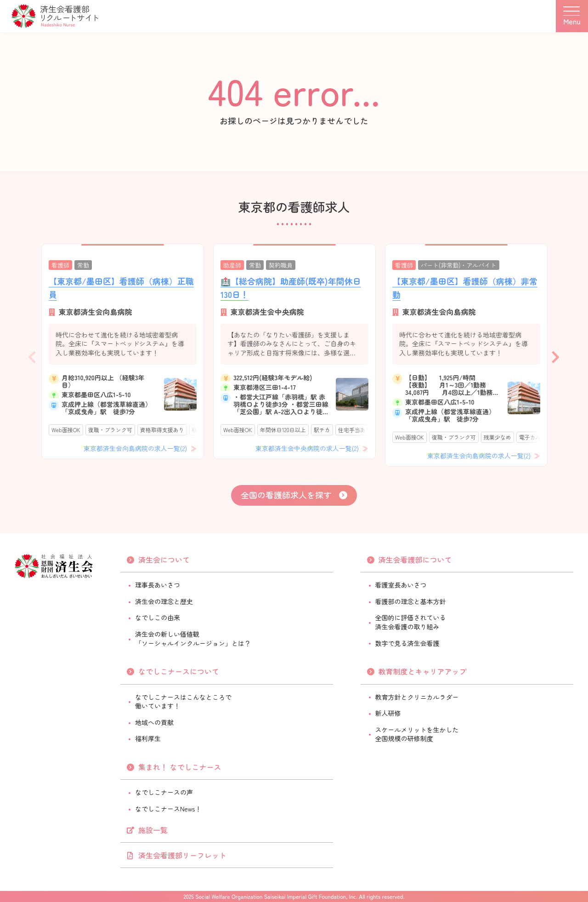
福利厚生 (148, 738)
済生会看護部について (415, 559)
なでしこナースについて (179, 671)
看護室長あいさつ (401, 585)
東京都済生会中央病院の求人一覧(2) (308, 448)
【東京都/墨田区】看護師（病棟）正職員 (121, 288)
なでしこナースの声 (164, 792)
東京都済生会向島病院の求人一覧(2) (136, 448)
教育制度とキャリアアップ (423, 671)
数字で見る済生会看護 (407, 643)
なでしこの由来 (158, 617)
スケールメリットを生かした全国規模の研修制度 (417, 734)
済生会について (164, 559)
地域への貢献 (154, 722)
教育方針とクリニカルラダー (417, 697)
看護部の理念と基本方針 (411, 601)
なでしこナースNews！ (168, 809)
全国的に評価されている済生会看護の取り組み (411, 622)
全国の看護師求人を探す (286, 495)
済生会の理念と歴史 (164, 601)
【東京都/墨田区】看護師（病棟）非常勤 (465, 288)
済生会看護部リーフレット (182, 855)
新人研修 (388, 713)
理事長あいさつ (158, 585)
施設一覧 (153, 830)
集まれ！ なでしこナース (180, 767)
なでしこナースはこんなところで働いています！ (183, 702)
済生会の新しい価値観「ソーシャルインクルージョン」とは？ (193, 639)
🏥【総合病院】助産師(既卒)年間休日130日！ (291, 288)
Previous (32, 355)
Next (556, 355)
